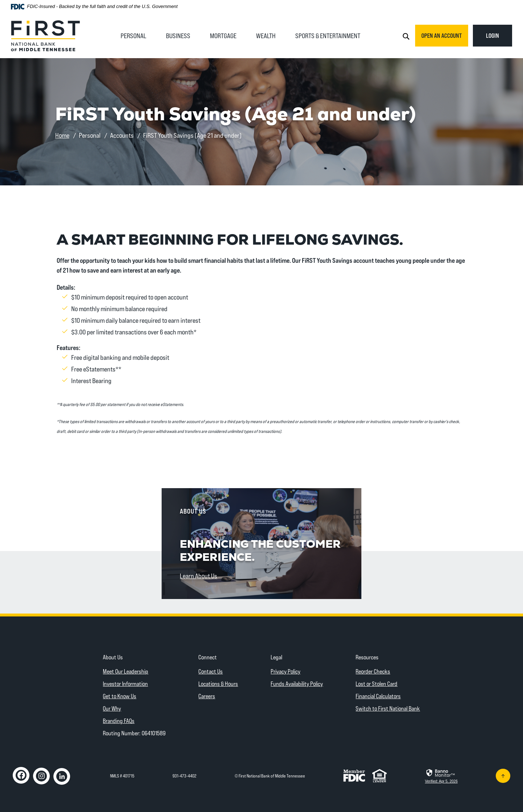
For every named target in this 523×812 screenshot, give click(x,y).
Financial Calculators (378, 696)
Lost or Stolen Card (376, 684)
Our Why (112, 708)
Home (62, 135)
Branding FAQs (119, 721)
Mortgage (223, 36)
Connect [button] (208, 657)
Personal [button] (133, 36)
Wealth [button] (266, 36)
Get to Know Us (119, 696)
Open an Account (442, 35)
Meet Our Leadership (125, 671)
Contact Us (210, 671)
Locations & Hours (218, 684)
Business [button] (178, 36)
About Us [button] (113, 657)
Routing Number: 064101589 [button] (134, 733)
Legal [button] (276, 657)
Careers (207, 696)
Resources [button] (367, 657)
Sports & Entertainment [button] (328, 36)
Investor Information (125, 684)
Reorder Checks (373, 671)
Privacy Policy (285, 671)
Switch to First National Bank (388, 708)
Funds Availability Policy (297, 684)
